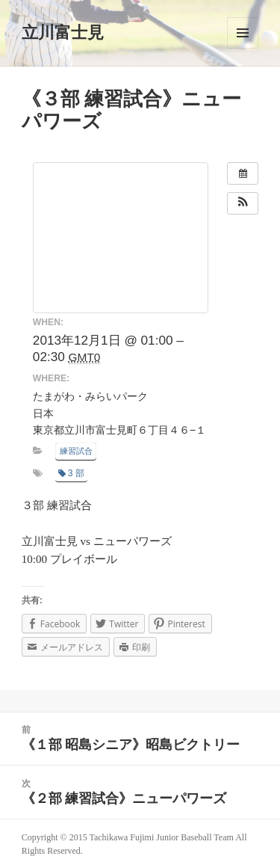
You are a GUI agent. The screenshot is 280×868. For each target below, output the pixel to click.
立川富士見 (63, 33)
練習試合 (76, 451)
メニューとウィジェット (243, 33)
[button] (243, 203)
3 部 (71, 473)
